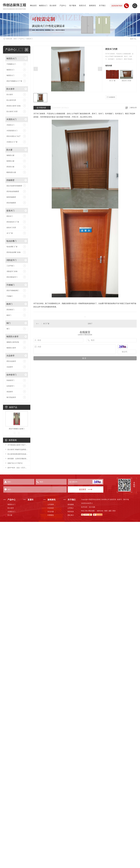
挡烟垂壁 (10, 180)
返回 (133, 39)
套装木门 (30, 39)
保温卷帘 (10, 392)
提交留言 (83, 489)
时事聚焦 (51, 515)
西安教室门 (10, 310)
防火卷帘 (53, 5)
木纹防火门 (10, 125)
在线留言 (111, 97)
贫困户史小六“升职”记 (15, 463)
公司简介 (71, 508)
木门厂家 (10, 233)
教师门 (9, 304)
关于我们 (102, 5)
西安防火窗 (10, 167)
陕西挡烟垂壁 (11, 197)
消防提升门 (11, 260)
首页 (15, 39)
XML (86, 511)
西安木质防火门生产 (14, 136)
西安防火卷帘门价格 (14, 106)
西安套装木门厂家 (13, 222)
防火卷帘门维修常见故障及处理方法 (18, 449)
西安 (114, 511)
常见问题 (51, 512)
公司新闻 (51, 504)
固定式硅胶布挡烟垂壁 (14, 186)
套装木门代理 (11, 228)
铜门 (8, 323)
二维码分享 (133, 108)
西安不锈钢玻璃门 (13, 290)
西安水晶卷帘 (11, 361)
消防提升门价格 (12, 271)
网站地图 (91, 511)
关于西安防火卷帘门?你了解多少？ (18, 445)
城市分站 (100, 511)
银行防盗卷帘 (11, 397)
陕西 (106, 511)
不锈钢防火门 (11, 64)
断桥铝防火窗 (11, 172)
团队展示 (71, 515)
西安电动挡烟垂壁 (13, 191)
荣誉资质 (71, 512)
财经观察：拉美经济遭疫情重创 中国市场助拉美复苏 (18, 459)
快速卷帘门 (10, 380)
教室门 (9, 315)
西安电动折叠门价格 (14, 252)
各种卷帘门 (11, 375)
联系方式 (83, 5)
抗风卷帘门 (10, 386)
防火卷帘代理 (11, 100)
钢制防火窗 (10, 155)
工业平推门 (10, 266)
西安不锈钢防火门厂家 (14, 81)
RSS (83, 511)
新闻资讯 (92, 5)
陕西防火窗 (10, 161)
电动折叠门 (11, 241)
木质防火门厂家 (12, 142)
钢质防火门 (43, 5)
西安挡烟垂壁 (11, 203)
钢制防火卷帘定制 (13, 342)
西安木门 (10, 216)
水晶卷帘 (10, 356)
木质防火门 (11, 119)
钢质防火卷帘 (12, 337)
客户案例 (73, 5)
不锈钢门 (10, 285)
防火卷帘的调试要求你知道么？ (18, 454)
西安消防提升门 (12, 277)
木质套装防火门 (12, 131)
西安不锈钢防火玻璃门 (17, 429)
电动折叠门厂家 (12, 247)
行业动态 (51, 508)
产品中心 (63, 5)
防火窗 (9, 150)
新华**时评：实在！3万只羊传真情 (18, 468)
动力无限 (92, 507)
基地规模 (71, 504)
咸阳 (110, 511)
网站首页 (33, 5)
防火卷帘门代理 (12, 111)
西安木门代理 (126, 81)
